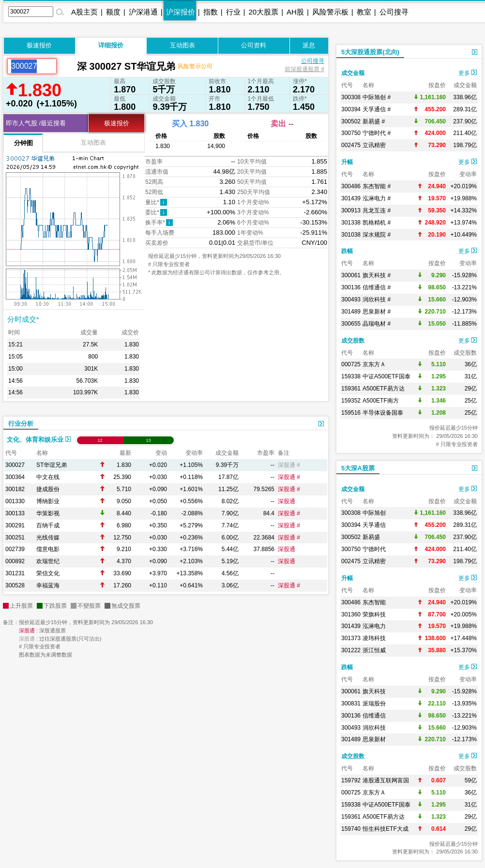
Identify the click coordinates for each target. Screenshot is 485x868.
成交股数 (353, 341)
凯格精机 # (377, 223)
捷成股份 (48, 489)
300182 (15, 489)
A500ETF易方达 (384, 389)
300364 (15, 477)
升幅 (347, 162)
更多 (468, 73)
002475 (351, 145)
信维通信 (374, 716)
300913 (351, 210)
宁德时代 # (377, 133)
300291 (15, 525)
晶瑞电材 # (377, 324)
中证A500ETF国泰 (386, 376)
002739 (15, 549)
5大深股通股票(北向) (370, 52)
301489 (351, 312)
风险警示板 (330, 12)
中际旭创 (374, 513)
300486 (351, 186)
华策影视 (48, 513)
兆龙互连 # (377, 210)
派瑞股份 (374, 703)
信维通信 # (377, 287)
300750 (351, 133)
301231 (15, 573)
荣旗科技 (374, 614)
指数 (211, 12)
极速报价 (39, 45)
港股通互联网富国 (386, 780)
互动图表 (182, 45)
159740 (351, 829)
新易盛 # (374, 121)
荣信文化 (48, 573)
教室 (364, 12)
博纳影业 (48, 501)
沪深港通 (143, 12)
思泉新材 (374, 739)
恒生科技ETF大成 (386, 829)
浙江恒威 (374, 650)
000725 (351, 364)
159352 (351, 401)
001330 (15, 501)
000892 (15, 561)
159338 (351, 376)
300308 (351, 97)
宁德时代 (374, 549)
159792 (351, 780)
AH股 (295, 12)
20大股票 (263, 12)
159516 (351, 413)
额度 (113, 12)
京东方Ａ (374, 364)
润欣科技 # (377, 299)
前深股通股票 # (304, 69)
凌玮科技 (374, 638)
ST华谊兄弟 (52, 465)
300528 (15, 585)
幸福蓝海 (48, 585)
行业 (233, 12)
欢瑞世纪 (48, 561)
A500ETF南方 (381, 401)
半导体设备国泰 (383, 413)
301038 (351, 235)
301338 (351, 223)
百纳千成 (48, 525)
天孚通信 (374, 525)
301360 (351, 614)
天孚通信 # (377, 109)
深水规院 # (377, 235)
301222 (351, 650)
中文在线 (48, 477)
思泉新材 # (377, 312)
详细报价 (111, 45)
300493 (351, 299)
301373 (351, 638)
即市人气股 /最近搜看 (36, 123)
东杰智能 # (377, 186)
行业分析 (21, 424)
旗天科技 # (377, 275)
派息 (309, 45)
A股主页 (84, 12)
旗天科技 (374, 691)
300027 (15, 465)
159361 (351, 389)
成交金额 (353, 73)
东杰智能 (374, 602)
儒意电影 (48, 549)
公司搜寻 (394, 12)
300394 (351, 109)
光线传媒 (48, 538)
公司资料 (254, 45)
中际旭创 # (377, 97)
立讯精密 (374, 145)
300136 (351, 287)
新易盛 (371, 537)
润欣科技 (374, 728)
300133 (15, 513)
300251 (15, 538)
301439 (351, 198)
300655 (351, 324)
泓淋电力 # (377, 198)
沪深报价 (181, 12)
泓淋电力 (374, 626)
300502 (351, 121)
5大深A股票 (358, 468)
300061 (351, 275)
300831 (351, 703)
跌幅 (347, 251)
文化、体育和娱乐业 (39, 440)
